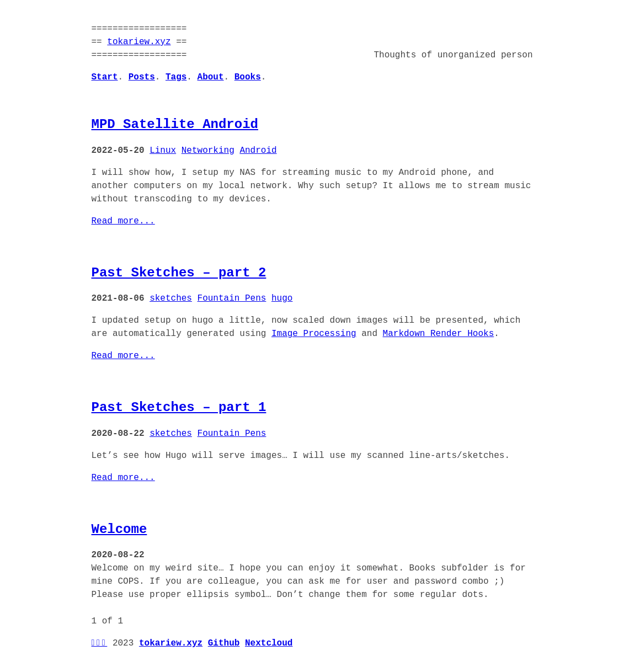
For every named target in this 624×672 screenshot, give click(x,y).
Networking (208, 151)
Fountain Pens (232, 298)
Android (258, 151)
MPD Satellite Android (175, 124)
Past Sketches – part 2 (179, 273)
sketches (171, 298)
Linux (163, 151)
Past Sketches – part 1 (179, 407)
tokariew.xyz (139, 42)
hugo (282, 298)
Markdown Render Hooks (439, 334)
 (100, 643)
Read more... (123, 221)
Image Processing (314, 334)
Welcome (119, 529)
